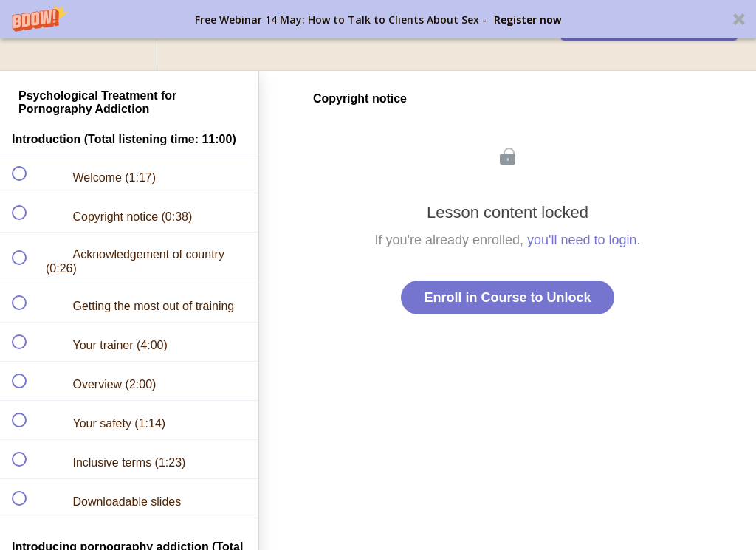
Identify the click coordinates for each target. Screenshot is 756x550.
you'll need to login (582, 240)
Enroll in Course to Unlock (507, 298)
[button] (378, 19)
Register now (528, 20)
